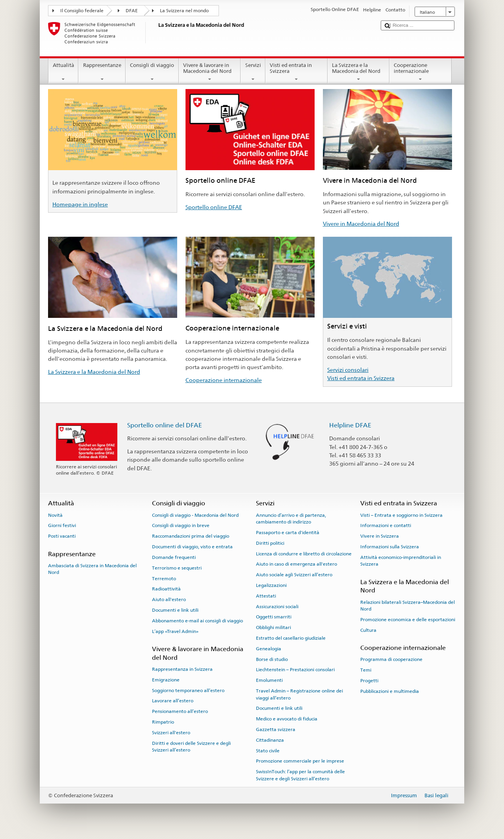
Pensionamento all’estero (180, 711)
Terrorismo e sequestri (177, 568)
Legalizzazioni (271, 585)
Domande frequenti (174, 557)
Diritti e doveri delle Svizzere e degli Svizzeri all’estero (191, 746)
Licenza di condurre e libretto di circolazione (304, 553)
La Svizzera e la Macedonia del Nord (359, 72)
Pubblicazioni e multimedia (390, 691)
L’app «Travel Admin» (175, 631)
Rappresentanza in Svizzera (182, 669)
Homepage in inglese (80, 204)
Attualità (64, 72)
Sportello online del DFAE (165, 425)
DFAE (132, 11)
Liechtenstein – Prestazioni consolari (295, 670)
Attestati (266, 596)
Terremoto (164, 578)
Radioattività (166, 589)
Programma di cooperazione (391, 659)
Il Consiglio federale (82, 11)
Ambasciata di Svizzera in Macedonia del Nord (92, 569)
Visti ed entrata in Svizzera (296, 72)
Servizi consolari (348, 370)
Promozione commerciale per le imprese (300, 761)
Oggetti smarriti (274, 617)
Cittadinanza (270, 740)
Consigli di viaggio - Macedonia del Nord (195, 515)
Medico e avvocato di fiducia (287, 719)
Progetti (369, 681)
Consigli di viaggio (152, 72)
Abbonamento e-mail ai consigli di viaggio (197, 621)
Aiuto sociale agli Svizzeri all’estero (294, 575)
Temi (366, 670)
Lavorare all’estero (173, 701)
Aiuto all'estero (169, 600)
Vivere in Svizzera (380, 536)
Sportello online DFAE (214, 207)
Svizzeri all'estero (171, 733)
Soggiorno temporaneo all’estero (188, 690)
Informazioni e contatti (386, 525)
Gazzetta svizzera (276, 729)
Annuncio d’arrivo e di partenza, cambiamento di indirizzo (291, 518)
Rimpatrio (163, 722)
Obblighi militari (273, 627)
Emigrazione (166, 680)
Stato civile (268, 750)
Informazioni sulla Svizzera (390, 547)
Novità (55, 515)
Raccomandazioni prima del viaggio (191, 536)
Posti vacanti (62, 536)
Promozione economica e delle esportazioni (408, 620)
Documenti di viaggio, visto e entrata (192, 547)
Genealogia (269, 649)
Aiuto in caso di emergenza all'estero (296, 564)
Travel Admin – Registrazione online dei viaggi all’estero (299, 694)
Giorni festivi (62, 525)
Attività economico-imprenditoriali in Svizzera (401, 561)
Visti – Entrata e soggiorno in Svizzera (401, 515)
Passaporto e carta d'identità (288, 533)
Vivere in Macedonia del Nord (361, 224)
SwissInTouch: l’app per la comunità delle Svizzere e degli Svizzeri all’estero (300, 775)
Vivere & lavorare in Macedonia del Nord (210, 72)
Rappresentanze (102, 72)
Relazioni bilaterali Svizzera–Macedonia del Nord (408, 606)
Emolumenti (269, 680)
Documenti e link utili (175, 610)
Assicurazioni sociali (277, 606)
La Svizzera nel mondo (184, 11)
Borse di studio (272, 659)
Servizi (253, 72)
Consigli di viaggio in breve (181, 525)
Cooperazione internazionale (421, 72)
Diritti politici (270, 543)
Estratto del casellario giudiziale (291, 638)
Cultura (368, 630)
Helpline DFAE (350, 425)
